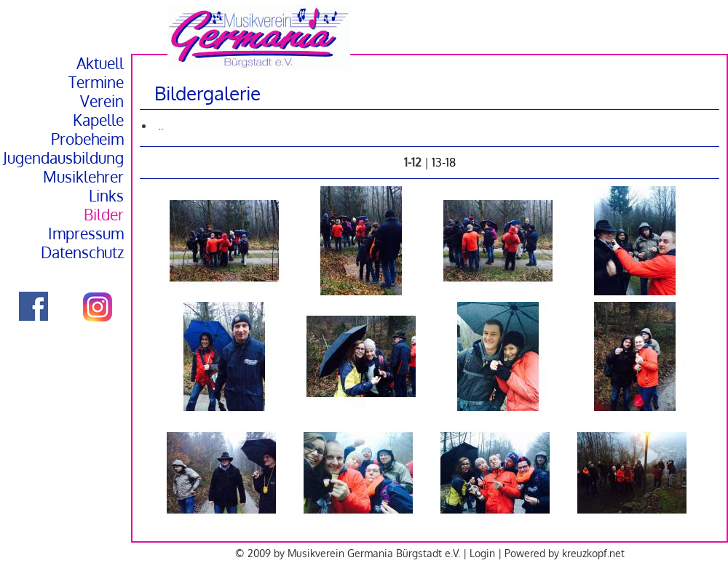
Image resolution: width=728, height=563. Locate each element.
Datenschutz (82, 252)
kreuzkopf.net (593, 553)
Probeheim (87, 139)
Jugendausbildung (63, 158)
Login (482, 553)
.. (161, 125)
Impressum (86, 233)
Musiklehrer (83, 177)
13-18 (444, 162)
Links (106, 196)
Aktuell (100, 63)
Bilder (104, 215)
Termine (96, 82)
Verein (102, 101)
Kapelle (98, 120)
